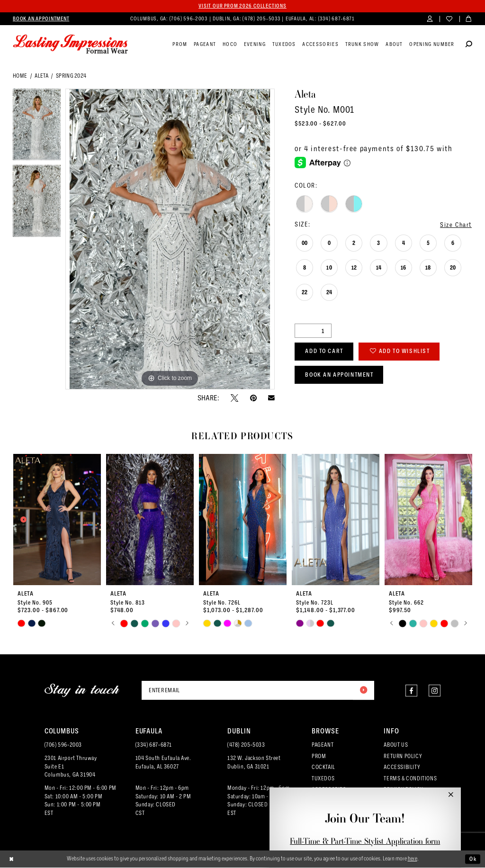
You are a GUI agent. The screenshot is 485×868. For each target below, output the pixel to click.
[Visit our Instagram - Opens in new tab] (435, 691)
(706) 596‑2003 (63, 745)
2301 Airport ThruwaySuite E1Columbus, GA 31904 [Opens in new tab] (71, 767)
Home (20, 76)
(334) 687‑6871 (154, 745)
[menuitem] (41, 19)
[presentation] (57, 520)
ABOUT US (396, 745)
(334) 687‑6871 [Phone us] (337, 19)
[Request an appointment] (41, 19)
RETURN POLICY (403, 757)
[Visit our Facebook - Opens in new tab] (411, 691)
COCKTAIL (323, 768)
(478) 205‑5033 (246, 745)
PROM (319, 757)
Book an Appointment (341, 375)
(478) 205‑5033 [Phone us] (262, 19)
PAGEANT (323, 745)
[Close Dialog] (12, 859)
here (413, 859)
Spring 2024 (71, 76)
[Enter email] (258, 690)
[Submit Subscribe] (363, 690)
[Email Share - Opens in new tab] (271, 398)
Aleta (41, 76)
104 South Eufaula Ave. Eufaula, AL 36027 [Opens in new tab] (163, 763)
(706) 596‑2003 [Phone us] (189, 19)
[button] (430, 19)
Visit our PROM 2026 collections (242, 6)
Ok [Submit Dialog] (473, 859)
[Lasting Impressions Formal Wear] (70, 45)
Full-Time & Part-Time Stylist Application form (365, 841)
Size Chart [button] (456, 225)
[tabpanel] (37, 127)
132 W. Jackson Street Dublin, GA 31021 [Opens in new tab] (254, 763)
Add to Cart (325, 352)
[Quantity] (313, 331)
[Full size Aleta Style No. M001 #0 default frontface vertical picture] (170, 239)
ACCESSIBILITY (402, 768)
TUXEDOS (323, 778)
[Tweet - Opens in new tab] (234, 398)
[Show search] (469, 45)
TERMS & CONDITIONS (410, 778)
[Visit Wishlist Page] (449, 19)
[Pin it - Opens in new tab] (253, 398)
